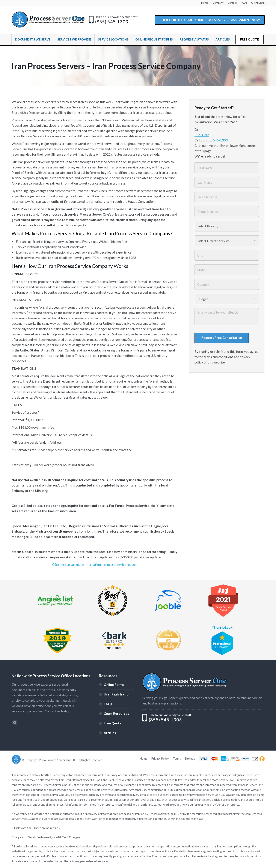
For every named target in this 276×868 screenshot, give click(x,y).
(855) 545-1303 (112, 22)
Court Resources (116, 713)
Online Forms (114, 685)
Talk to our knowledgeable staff (116, 17)
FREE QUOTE (250, 39)
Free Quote (113, 723)
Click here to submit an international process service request (95, 565)
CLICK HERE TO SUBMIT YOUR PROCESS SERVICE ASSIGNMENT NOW (210, 20)
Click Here (202, 135)
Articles (110, 733)
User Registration (117, 694)
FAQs (108, 704)
